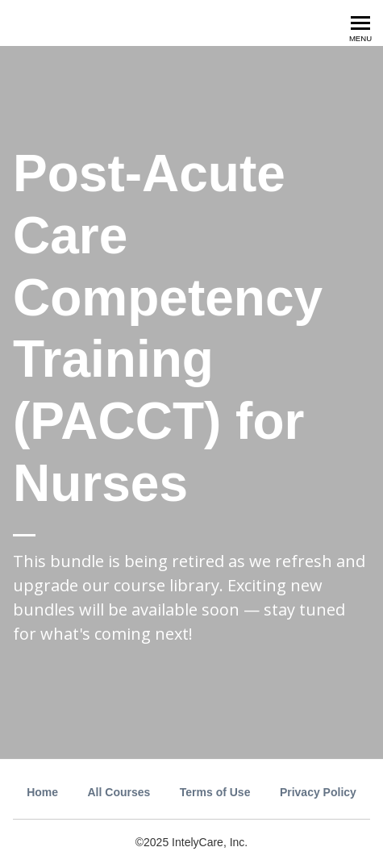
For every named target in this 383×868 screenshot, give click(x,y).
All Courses (119, 792)
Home (42, 792)
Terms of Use (215, 792)
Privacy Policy (318, 792)
